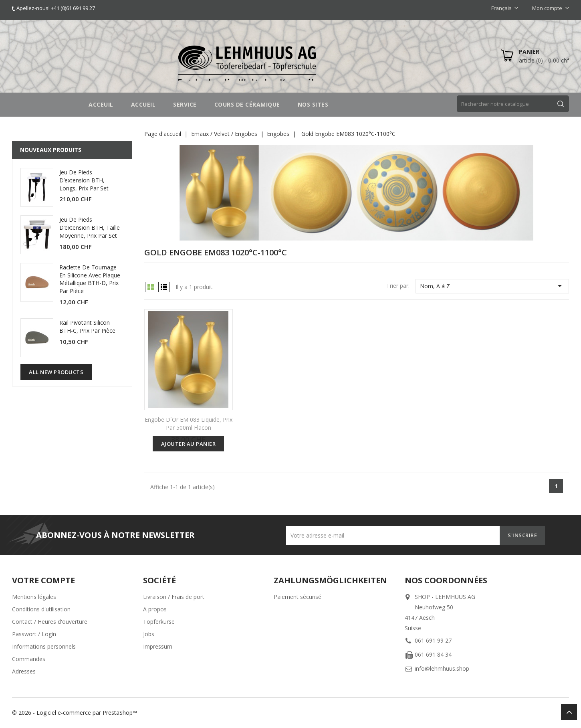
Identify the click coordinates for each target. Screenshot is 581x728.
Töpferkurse (159, 622)
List (164, 287)
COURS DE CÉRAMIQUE (247, 104)
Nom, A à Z (492, 286)
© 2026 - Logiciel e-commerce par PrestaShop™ (75, 713)
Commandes (29, 659)
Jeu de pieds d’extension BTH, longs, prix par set (84, 180)
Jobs (149, 634)
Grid (151, 287)
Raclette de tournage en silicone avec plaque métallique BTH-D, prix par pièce (90, 279)
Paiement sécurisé (298, 597)
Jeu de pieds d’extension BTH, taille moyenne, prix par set (90, 227)
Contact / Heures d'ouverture (50, 622)
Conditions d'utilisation (41, 609)
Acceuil (101, 104)
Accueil (143, 104)
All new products (56, 372)
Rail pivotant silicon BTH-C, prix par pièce (87, 327)
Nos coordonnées (446, 580)
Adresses (24, 671)
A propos (155, 609)
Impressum (158, 646)
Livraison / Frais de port (174, 597)
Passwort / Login (34, 634)
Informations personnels (44, 646)
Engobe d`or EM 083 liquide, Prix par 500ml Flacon (189, 424)
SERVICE (185, 104)
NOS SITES (313, 104)
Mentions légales (34, 597)
